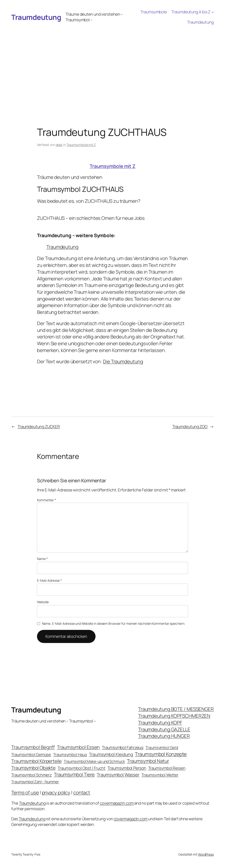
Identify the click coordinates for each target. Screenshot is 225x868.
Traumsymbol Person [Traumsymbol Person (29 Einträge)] (127, 768)
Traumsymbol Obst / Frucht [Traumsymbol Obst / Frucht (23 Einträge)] (82, 768)
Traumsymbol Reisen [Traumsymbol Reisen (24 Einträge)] (167, 768)
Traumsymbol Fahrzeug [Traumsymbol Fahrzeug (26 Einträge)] (123, 747)
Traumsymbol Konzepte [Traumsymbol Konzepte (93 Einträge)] (161, 754)
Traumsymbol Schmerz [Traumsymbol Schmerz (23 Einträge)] (31, 775)
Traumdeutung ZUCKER (39, 427)
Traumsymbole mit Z (81, 145)
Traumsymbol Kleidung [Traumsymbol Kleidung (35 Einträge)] (111, 754)
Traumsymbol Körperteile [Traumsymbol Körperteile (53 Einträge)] (36, 761)
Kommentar (46, 500)
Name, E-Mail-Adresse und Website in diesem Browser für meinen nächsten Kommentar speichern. (114, 623)
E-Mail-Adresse (49, 580)
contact (82, 792)
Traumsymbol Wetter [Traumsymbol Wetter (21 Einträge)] (160, 775)
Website (43, 602)
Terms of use (25, 792)
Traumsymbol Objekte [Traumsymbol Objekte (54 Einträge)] (33, 768)
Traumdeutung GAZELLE (164, 729)
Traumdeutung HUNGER (164, 736)
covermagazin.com (117, 803)
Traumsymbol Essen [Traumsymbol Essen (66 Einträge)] (78, 747)
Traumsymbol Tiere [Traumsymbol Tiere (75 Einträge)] (74, 774)
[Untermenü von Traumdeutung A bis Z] (213, 12)
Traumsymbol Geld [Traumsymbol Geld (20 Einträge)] (162, 747)
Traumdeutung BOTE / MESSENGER (176, 709)
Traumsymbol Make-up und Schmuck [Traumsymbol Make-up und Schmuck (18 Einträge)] (94, 761)
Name (42, 559)
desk (59, 145)
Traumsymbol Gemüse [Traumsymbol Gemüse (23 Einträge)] (31, 754)
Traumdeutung (36, 17)
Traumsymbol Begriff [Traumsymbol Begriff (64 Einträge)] (33, 747)
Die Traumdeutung (123, 361)
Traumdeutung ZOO (190, 427)
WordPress (206, 854)
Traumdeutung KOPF (160, 723)
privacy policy (56, 792)
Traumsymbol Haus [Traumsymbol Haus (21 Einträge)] (70, 754)
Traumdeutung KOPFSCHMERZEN (174, 716)
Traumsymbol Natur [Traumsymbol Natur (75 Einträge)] (148, 761)
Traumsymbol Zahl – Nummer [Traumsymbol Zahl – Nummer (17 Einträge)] (35, 782)
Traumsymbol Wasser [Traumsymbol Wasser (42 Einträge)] (118, 775)
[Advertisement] (112, 62)
